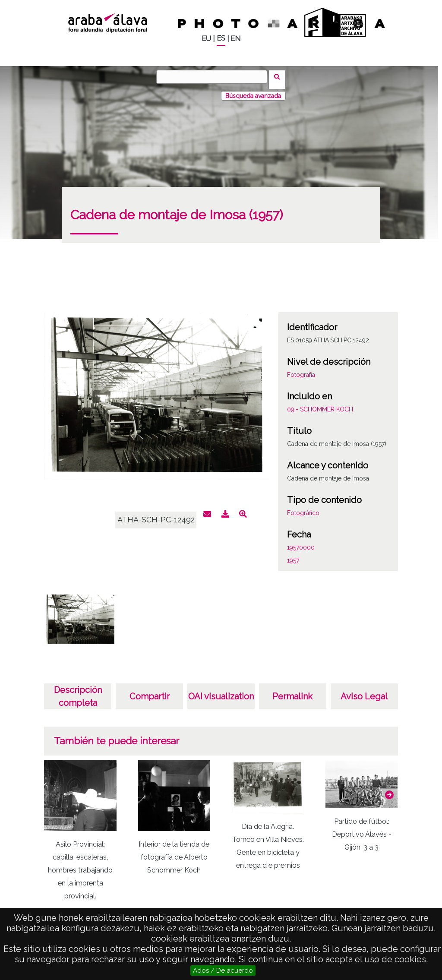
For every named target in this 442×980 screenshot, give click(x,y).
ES (221, 38)
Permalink (292, 691)
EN (235, 39)
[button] (389, 789)
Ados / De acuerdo (223, 971)
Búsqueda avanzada (253, 90)
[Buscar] (215, 77)
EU (206, 39)
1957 (293, 555)
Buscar (280, 76)
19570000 (301, 542)
